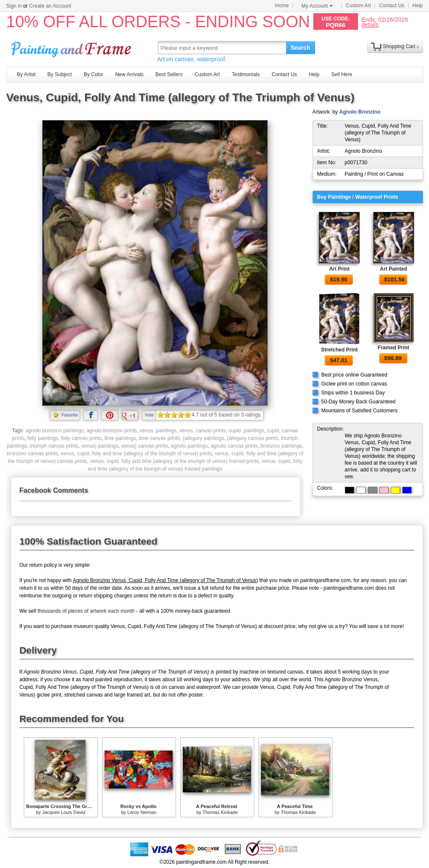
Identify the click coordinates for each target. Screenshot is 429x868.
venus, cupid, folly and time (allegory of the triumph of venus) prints (136, 454)
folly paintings (43, 438)
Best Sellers (169, 74)
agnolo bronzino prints (111, 431)
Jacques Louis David (64, 812)
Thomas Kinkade (220, 812)
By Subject (60, 74)
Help (418, 6)
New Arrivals (129, 74)
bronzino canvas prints (32, 454)
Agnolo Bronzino (360, 112)
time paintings (120, 438)
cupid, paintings (246, 431)
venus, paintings (158, 431)
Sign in (14, 6)
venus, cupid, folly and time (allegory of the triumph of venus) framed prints (175, 461)
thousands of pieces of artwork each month (86, 611)
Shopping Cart (399, 46)
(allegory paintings (203, 438)
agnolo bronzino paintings (55, 431)
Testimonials (246, 74)
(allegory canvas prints (253, 438)
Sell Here (342, 74)
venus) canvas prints (145, 446)
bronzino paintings (281, 446)
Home (282, 6)
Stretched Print (339, 350)
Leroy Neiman (142, 812)
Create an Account (50, 6)
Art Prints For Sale (72, 47)
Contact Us (391, 6)
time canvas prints (159, 438)
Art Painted (394, 269)
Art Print (339, 269)
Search (300, 48)
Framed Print (394, 348)
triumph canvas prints (54, 446)
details (370, 24)
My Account (317, 6)
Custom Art (358, 6)
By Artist (26, 74)
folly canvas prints (81, 438)
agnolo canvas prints (234, 446)
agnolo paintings (189, 446)
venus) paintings (100, 446)
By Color (94, 74)
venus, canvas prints (203, 431)
